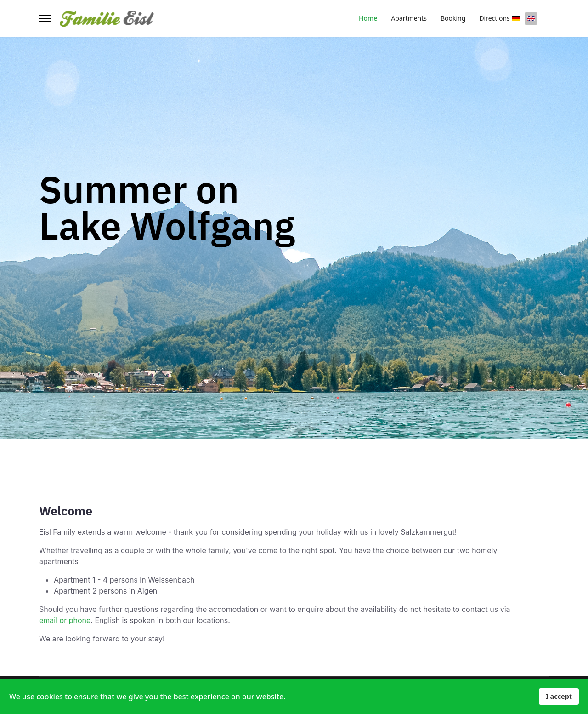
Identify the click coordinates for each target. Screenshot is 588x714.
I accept (559, 696)
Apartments (409, 18)
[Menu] (45, 18)
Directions (494, 18)
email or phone (65, 620)
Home (368, 18)
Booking (453, 18)
